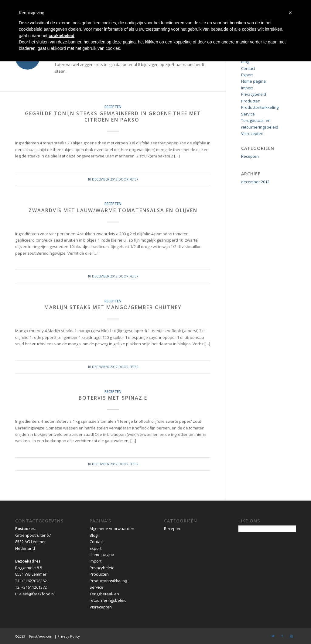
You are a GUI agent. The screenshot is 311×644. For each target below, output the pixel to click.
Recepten (113, 107)
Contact (248, 68)
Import (247, 88)
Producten (251, 101)
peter (134, 179)
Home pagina (253, 81)
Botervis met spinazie (113, 398)
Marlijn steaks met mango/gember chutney (113, 307)
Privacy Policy (69, 636)
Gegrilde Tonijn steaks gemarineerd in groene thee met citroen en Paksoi (113, 117)
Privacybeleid (254, 94)
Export (247, 75)
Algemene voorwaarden (112, 529)
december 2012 (255, 182)
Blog (245, 62)
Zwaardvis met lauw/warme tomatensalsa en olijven (113, 210)
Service (248, 114)
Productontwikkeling (260, 107)
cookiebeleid (62, 36)
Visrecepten (252, 133)
